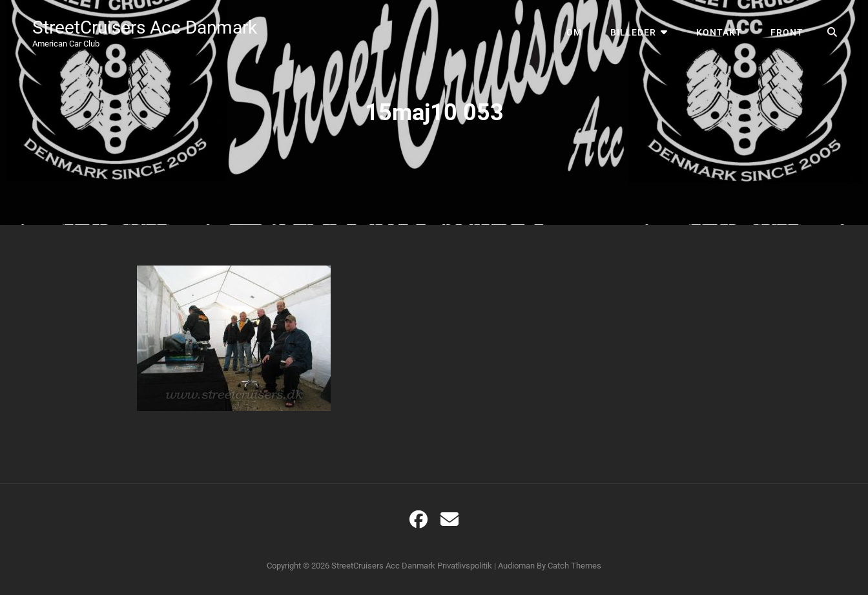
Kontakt (719, 32)
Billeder (633, 32)
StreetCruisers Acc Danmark (145, 27)
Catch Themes (574, 566)
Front (787, 32)
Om (574, 32)
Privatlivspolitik (465, 566)
